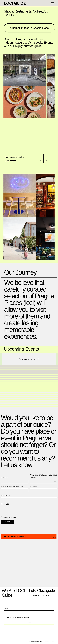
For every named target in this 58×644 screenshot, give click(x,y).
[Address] (43, 490)
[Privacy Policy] (53, 641)
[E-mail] (14, 482)
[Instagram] (28, 499)
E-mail (4, 478)
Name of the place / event (12, 486)
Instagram (5, 495)
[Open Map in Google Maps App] (29, 536)
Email (6, 609)
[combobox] (43, 482)
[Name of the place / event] (14, 490)
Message (5, 504)
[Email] (28, 612)
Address (33, 486)
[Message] (29, 510)
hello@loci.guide (42, 590)
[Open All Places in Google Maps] (29, 28)
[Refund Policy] (47, 641)
